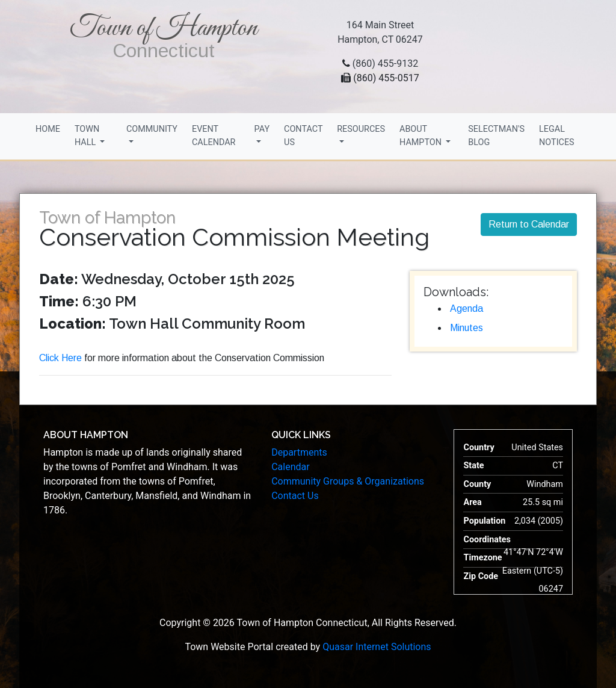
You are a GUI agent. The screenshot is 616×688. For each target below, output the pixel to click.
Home (48, 129)
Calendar (290, 467)
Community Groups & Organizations (348, 481)
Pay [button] (262, 129)
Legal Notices (557, 136)
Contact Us (303, 136)
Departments (299, 452)
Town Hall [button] (87, 136)
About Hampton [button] (422, 136)
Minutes (467, 328)
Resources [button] (361, 129)
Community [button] (152, 129)
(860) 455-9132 (385, 64)
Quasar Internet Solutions (377, 647)
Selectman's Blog (496, 136)
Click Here (60, 358)
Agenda (467, 308)
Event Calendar (214, 136)
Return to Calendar (529, 224)
